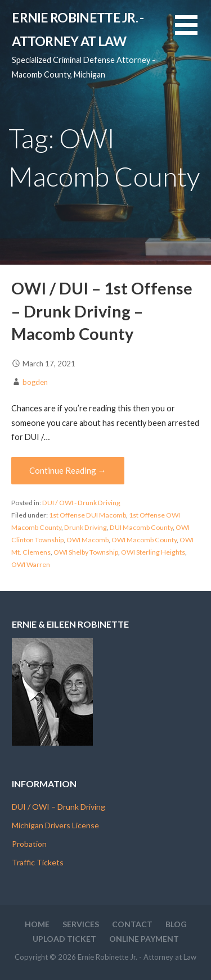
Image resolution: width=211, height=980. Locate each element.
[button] (193, 32)
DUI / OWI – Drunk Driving (59, 807)
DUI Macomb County (141, 527)
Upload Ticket (64, 939)
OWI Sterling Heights (153, 552)
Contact (132, 924)
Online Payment (144, 939)
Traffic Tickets (38, 862)
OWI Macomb (87, 540)
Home (37, 924)
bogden (35, 382)
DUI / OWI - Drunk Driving (81, 503)
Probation (29, 844)
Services (81, 924)
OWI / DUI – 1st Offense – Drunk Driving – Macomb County (102, 311)
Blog (176, 924)
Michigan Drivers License (55, 825)
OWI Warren (31, 564)
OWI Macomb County (144, 540)
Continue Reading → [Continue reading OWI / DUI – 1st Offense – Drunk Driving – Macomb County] (68, 470)
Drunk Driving (86, 527)
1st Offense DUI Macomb (87, 515)
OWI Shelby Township (86, 552)
